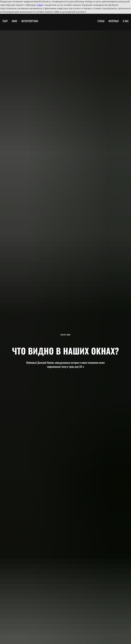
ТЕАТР (5, 21)
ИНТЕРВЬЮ (114, 21)
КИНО (15, 21)
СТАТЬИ (101, 21)
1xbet (40, 5)
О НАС (126, 21)
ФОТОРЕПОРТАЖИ (30, 21)
